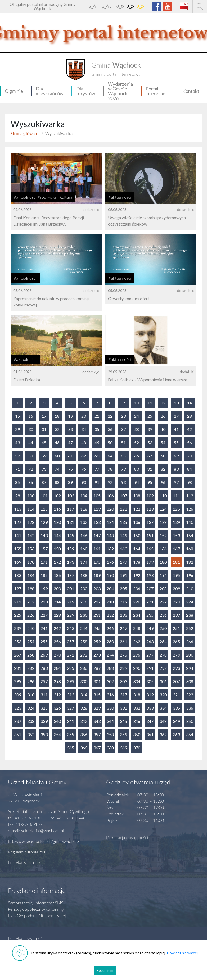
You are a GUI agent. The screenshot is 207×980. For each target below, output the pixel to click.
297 (44, 681)
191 (123, 575)
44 (31, 442)
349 (176, 721)
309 (18, 695)
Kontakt (191, 91)
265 (176, 642)
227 (44, 615)
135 (123, 522)
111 (176, 496)
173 (71, 562)
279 (176, 655)
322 (190, 695)
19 (70, 416)
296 (31, 681)
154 (190, 535)
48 (84, 442)
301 (97, 681)
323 (18, 708)
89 (70, 482)
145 (71, 535)
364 (190, 734)
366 (84, 748)
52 (137, 442)
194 (163, 575)
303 (123, 681)
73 (44, 469)
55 (176, 442)
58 (31, 456)
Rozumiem (105, 970)
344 (110, 721)
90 (84, 482)
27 (176, 416)
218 (110, 602)
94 (137, 482)
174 (84, 562)
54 (163, 442)
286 (84, 668)
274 (110, 655)
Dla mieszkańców (50, 91)
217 (97, 602)
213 (44, 602)
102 (57, 496)
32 (57, 429)
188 (84, 575)
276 (137, 655)
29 (17, 429)
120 (110, 509)
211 (18, 602)
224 (190, 602)
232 (110, 615)
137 (150, 522)
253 (18, 642)
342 (84, 721)
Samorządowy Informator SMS (36, 903)
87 (44, 482)
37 (123, 429)
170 (31, 562)
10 (137, 403)
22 (110, 416)
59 (44, 456)
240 (31, 628)
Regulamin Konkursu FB (30, 852)
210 (190, 588)
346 (137, 721)
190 (110, 575)
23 (123, 416)
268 (31, 655)
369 (123, 748)
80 (137, 469)
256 (57, 642)
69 (176, 456)
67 (150, 456)
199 (44, 588)
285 (71, 668)
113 (18, 509)
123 (150, 509)
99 (17, 496)
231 (97, 615)
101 (44, 496)
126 (190, 509)
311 (44, 695)
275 (123, 655)
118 (84, 509)
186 (57, 575)
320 (163, 695)
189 (97, 575)
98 (190, 482)
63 (97, 456)
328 (84, 708)
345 (123, 721)
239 (18, 628)
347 (150, 721)
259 (97, 642)
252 (190, 628)
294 (190, 668)
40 (163, 429)
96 (163, 482)
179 (150, 562)
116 (57, 509)
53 (150, 442)
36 (110, 429)
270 (57, 655)
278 (163, 655)
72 (31, 469)
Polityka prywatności (27, 938)
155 (18, 549)
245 (97, 628)
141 (18, 535)
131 (71, 522)
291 (150, 668)
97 (176, 482)
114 (31, 509)
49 (97, 442)
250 (163, 628)
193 (150, 575)
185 (44, 575)
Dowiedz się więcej (182, 953)
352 (31, 734)
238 (190, 615)
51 (123, 442)
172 (57, 562)
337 (18, 721)
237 (176, 615)
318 (137, 695)
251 (176, 628)
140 (190, 522)
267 (18, 655)
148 (110, 535)
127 (18, 522)
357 (97, 734)
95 (150, 482)
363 (176, 734)
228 (57, 615)
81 (150, 469)
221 (150, 602)
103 (71, 496)
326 (57, 708)
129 (44, 522)
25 (150, 416)
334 (163, 708)
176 (110, 562)
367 (97, 748)
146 (84, 535)
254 (31, 642)
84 (190, 469)
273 (97, 655)
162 (110, 549)
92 (110, 482)
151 (150, 535)
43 (17, 442)
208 (163, 588)
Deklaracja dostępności (127, 837)
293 (176, 668)
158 (57, 549)
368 (110, 748)
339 (44, 721)
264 (163, 642)
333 (150, 708)
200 (57, 588)
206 (137, 588)
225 (18, 615)
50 (110, 442)
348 (163, 721)
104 (84, 496)
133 (97, 522)
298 (57, 681)
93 (123, 482)
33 (70, 429)
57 (17, 456)
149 (123, 535)
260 (110, 642)
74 (57, 469)
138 (163, 522)
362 (163, 734)
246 (110, 628)
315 (97, 695)
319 (150, 695)
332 (137, 708)
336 (190, 708)
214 (57, 602)
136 (137, 522)
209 (176, 588)
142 (31, 535)
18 (57, 416)
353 (44, 734)
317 (123, 695)
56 (190, 442)
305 (150, 681)
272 (84, 655)
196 (190, 575)
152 (163, 535)
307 (176, 681)
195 (176, 575)
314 (84, 695)
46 (57, 442)
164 (137, 549)
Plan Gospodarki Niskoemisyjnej (37, 915)
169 (18, 562)
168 (190, 549)
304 (137, 681)
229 (71, 615)
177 (123, 562)
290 (137, 668)
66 (137, 456)
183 (18, 575)
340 (57, 721)
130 (57, 522)
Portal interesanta (158, 91)
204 (110, 588)
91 (97, 482)
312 (57, 695)
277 (150, 655)
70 (190, 456)
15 (17, 416)
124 (163, 509)
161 (97, 549)
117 (71, 509)
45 (44, 442)
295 (18, 681)
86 (31, 482)
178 (137, 562)
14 (190, 403)
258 (84, 642)
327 (71, 708)
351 (18, 734)
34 (84, 429)
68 (163, 456)
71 (17, 469)
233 (123, 615)
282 (31, 668)
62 (84, 456)
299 (71, 681)
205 (123, 588)
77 (97, 469)
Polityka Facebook (24, 862)
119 (97, 509)
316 (110, 695)
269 (44, 655)
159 (71, 549)
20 (84, 416)
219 (123, 602)
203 (97, 588)
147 (97, 535)
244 (84, 628)
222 (163, 602)
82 (163, 469)
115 (44, 509)
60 (57, 456)
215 (71, 602)
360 (137, 734)
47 (70, 442)
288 (110, 668)
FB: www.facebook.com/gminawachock (44, 841)
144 (57, 535)
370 (137, 748)
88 (57, 482)
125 (176, 509)
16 (31, 416)
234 (137, 615)
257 (71, 642)
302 (110, 681)
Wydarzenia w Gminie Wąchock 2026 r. (120, 91)
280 (190, 655)
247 (123, 628)
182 (190, 562)
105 (97, 496)
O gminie (14, 91)
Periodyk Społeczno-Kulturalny (36, 909)
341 (71, 721)
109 (150, 496)
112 (190, 496)
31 (44, 429)
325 (44, 708)
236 (163, 615)
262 (137, 642)
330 (110, 708)
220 (137, 602)
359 (123, 734)
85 (17, 482)
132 (84, 522)
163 (123, 549)
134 (110, 522)
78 (110, 469)
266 (190, 642)
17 (44, 416)
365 (71, 748)
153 (176, 535)
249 (150, 628)
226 (31, 615)
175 (97, 562)
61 (70, 456)
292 (163, 668)
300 (84, 681)
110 (163, 496)
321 (176, 695)
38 (137, 429)
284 (57, 668)
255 (44, 642)
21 (97, 416)
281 (18, 668)
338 (31, 721)
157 (44, 549)
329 (97, 708)
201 (71, 588)
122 (137, 509)
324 (31, 708)
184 (31, 575)
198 (31, 588)
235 (150, 615)
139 (176, 522)
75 (70, 469)
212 (31, 602)
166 (163, 549)
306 (163, 681)
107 (123, 496)
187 (71, 575)
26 (163, 416)
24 (137, 416)
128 (31, 522)
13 (176, 403)
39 (150, 429)
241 (44, 628)
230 (84, 615)
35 (97, 429)
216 (84, 602)
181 (176, 562)
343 (97, 721)
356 (84, 734)
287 (97, 668)
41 (176, 429)
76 (84, 469)
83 (176, 469)
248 (137, 628)
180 (163, 562)
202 (84, 588)
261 (123, 642)
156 (31, 549)
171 (44, 562)
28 (190, 416)
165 (150, 549)
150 (137, 535)
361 (150, 734)
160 (84, 549)
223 (176, 602)
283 (44, 668)
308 (190, 681)
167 (176, 549)
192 (137, 575)
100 (31, 496)
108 (137, 496)
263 (150, 642)
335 (176, 708)
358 (110, 734)
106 (110, 496)
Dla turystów (86, 91)
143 (44, 535)
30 (31, 429)
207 (150, 588)
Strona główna (24, 133)
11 (150, 403)
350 (190, 721)
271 (71, 655)
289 (123, 668)
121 (123, 509)
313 (71, 695)
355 (71, 734)
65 (123, 456)
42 (190, 429)
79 (123, 469)
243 (71, 628)
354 (57, 734)
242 (57, 628)
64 (110, 456)
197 (18, 588)
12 (163, 403)
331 (123, 708)
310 (31, 695)
